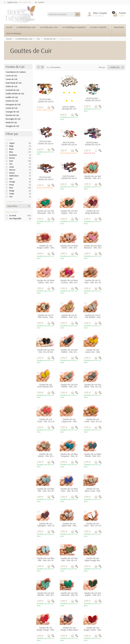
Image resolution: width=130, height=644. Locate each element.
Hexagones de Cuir (13, 104)
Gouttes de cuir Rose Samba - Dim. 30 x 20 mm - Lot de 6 (116, 213)
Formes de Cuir (15, 67)
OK (78, 14)
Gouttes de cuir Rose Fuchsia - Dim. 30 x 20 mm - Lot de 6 (46, 248)
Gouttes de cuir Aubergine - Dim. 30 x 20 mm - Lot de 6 (46, 420)
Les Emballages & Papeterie (74, 27)
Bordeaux (13, 155)
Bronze (12, 158)
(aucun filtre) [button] (12, 206)
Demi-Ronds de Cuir (14, 83)
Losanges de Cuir (12, 112)
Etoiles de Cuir (11, 86)
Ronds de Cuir (11, 122)
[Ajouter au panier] (49, 107)
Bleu (11, 152)
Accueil (9, 27)
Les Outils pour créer (49, 27)
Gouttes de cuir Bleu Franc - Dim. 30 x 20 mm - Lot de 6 (92, 385)
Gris (11, 164)
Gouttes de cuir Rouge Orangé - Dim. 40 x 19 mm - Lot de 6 (69, 490)
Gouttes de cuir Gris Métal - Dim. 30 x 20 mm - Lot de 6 (92, 316)
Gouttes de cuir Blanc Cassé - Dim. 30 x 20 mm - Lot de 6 (116, 386)
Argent (12, 143)
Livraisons (36, 583)
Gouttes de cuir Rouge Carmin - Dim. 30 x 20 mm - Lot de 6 (46, 213)
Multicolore (14, 176)
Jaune (12, 167)
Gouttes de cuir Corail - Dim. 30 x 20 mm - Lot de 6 (116, 316)
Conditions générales (35, 592)
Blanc (12, 149)
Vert (11, 197)
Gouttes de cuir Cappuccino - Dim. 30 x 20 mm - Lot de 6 (46, 352)
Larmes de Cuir (12, 108)
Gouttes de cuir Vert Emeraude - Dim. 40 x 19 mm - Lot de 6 (116, 454)
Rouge (12, 191)
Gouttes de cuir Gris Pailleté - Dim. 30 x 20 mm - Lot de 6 (69, 316)
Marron (12, 170)
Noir (11, 179)
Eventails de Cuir (12, 90)
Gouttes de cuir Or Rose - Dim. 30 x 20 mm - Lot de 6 (69, 247)
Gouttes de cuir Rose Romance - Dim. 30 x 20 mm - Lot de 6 (92, 213)
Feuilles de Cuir (12, 97)
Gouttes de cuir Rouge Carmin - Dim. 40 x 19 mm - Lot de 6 (116, 490)
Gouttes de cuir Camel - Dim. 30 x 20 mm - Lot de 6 (69, 351)
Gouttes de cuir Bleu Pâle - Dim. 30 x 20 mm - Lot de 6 (69, 385)
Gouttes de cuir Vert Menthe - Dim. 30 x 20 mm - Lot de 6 (46, 178)
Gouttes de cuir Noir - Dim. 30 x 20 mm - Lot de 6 (69, 281)
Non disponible (15, 218)
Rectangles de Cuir (13, 119)
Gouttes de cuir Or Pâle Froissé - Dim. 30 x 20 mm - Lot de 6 (92, 248)
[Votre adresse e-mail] (59, 621)
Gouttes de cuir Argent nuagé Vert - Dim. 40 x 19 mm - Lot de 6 (69, 456)
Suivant (121, 508)
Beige (11, 146)
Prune (12, 185)
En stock (13, 215)
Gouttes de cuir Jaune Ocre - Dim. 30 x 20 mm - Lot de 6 (116, 283)
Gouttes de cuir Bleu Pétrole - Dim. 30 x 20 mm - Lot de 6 (46, 385)
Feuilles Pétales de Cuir (15, 94)
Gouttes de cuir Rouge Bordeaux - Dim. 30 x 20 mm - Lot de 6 (116, 179)
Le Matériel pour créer (26, 27)
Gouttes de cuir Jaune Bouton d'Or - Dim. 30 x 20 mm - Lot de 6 (46, 317)
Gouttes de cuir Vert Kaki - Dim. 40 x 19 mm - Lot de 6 (46, 454)
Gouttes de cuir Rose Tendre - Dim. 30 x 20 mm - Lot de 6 (69, 213)
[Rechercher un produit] (61, 14)
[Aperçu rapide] (53, 107)
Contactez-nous (84, 590)
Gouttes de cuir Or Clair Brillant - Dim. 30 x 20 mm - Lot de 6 (46, 283)
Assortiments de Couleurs (16, 72)
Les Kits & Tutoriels (98, 27)
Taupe (12, 194)
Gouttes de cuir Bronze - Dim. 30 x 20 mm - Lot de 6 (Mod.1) (92, 352)
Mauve (12, 173)
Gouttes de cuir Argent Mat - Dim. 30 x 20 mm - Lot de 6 (69, 421)
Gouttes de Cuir (12, 101)
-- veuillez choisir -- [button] (116, 67)
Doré (11, 161)
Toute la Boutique (14, 33)
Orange (12, 182)
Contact (40, 2)
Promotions (59, 583)
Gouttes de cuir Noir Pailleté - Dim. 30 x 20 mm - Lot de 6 (92, 281)
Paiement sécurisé (39, 587)
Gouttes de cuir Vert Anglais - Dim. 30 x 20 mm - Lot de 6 (92, 178)
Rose (11, 188)
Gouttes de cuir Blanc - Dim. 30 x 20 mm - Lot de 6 (92, 420)
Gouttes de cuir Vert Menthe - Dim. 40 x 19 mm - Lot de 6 (92, 454)
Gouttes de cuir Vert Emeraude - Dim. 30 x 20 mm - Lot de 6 (69, 178)
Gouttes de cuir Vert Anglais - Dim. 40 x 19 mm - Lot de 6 (46, 489)
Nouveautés (119, 27)
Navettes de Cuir (12, 115)
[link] (111, 624)
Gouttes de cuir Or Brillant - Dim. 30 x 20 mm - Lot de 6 (116, 247)
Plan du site (82, 587)
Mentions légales (84, 583)
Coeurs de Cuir (12, 79)
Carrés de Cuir (11, 76)
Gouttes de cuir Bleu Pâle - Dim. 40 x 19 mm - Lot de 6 (116, 420)
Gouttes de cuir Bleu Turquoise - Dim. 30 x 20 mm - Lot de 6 (116, 351)
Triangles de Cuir (12, 126)
